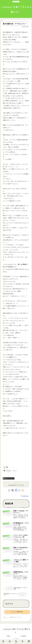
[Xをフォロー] (13, 490)
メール (16, 638)
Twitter (8, 636)
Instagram (24, 636)
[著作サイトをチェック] (9, 490)
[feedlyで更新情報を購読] (19, 490)
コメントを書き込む (17, 612)
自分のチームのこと (9, 478)
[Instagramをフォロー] (16, 490)
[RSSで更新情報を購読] (23, 490)
